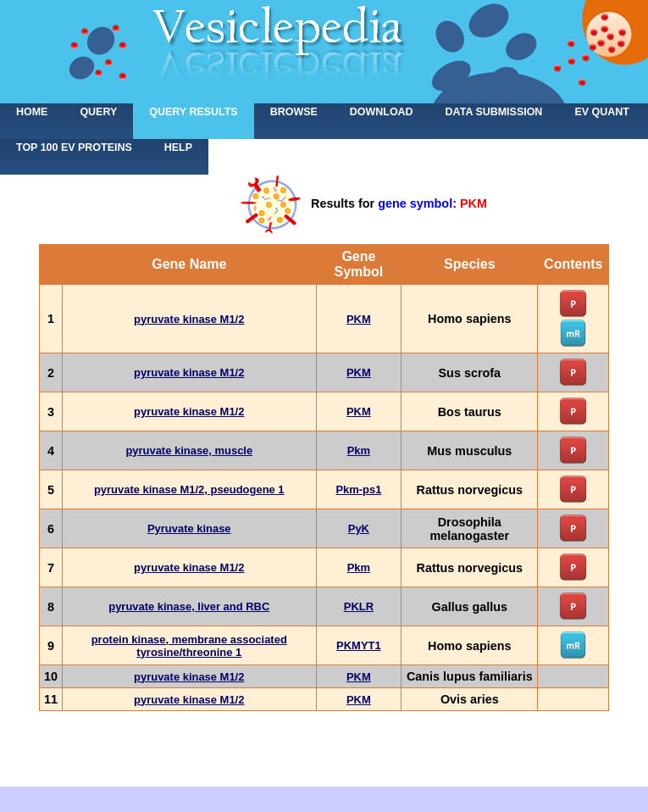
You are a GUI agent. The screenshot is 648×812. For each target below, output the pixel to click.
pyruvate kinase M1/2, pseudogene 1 (189, 489)
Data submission (494, 112)
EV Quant (601, 112)
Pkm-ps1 (358, 489)
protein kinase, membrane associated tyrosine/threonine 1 (189, 646)
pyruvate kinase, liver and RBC (189, 606)
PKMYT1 (359, 645)
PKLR (359, 606)
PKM (359, 319)
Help (178, 147)
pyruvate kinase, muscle (189, 450)
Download (382, 112)
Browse (294, 112)
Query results (193, 112)
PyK (359, 528)
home (32, 112)
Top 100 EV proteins (74, 147)
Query (98, 112)
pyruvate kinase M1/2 (189, 319)
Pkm (359, 450)
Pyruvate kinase (189, 528)
